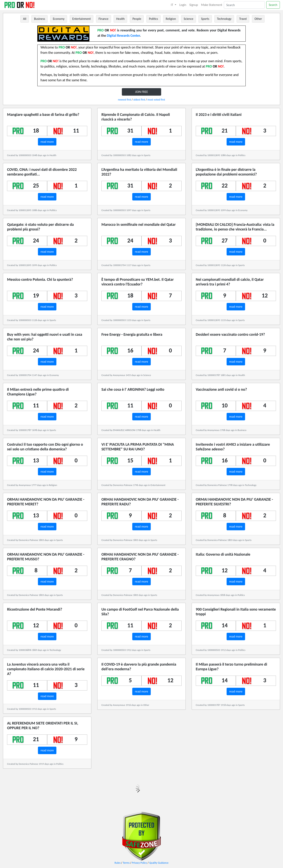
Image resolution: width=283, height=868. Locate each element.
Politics (153, 19)
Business (40, 19)
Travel (243, 19)
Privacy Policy (139, 863)
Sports (205, 19)
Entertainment (82, 19)
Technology (224, 19)
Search (273, 5)
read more (47, 142)
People (137, 19)
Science (189, 19)
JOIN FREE (141, 92)
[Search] (244, 5)
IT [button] (172, 5)
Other (258, 19)
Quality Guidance (159, 863)
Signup (194, 5)
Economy (59, 19)
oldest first (139, 100)
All (25, 19)
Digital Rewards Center (123, 36)
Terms (126, 863)
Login (183, 5)
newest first (124, 100)
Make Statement (212, 5)
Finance (104, 19)
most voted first (156, 100)
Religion (171, 19)
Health (120, 19)
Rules (118, 863)
